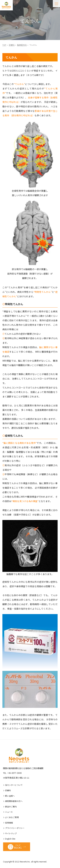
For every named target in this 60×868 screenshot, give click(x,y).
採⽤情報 (9, 823)
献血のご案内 (11, 806)
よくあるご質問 (12, 817)
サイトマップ (11, 833)
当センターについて (14, 785)
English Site (10, 839)
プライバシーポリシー (15, 828)
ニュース (9, 812)
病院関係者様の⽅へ (14, 801)
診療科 (8, 790)
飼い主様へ (10, 796)
